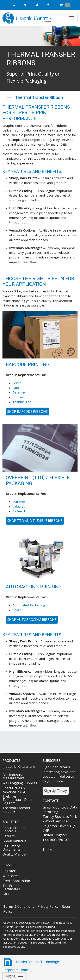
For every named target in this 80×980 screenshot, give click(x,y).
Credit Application (16, 881)
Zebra (17, 383)
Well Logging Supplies (20, 783)
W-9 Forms (11, 876)
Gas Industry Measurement (13, 776)
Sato (16, 388)
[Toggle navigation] (72, 18)
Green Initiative (14, 841)
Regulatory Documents (11, 848)
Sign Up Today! (56, 791)
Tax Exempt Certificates (12, 887)
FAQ (6, 894)
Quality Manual (14, 854)
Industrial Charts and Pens (19, 768)
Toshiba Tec (22, 402)
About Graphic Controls (14, 829)
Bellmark (19, 511)
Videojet (19, 506)
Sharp (17, 610)
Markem (19, 502)
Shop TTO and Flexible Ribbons (35, 521)
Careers (9, 836)
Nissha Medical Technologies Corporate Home (32, 965)
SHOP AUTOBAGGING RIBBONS (32, 620)
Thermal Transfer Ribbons (16, 810)
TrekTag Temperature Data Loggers (17, 800)
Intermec (19, 397)
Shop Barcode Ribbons (27, 412)
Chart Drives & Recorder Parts (14, 790)
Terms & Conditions (19, 906)
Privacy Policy (48, 906)
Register (9, 871)
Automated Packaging (29, 605)
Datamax (19, 392)
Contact (51, 801)
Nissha (51, 927)
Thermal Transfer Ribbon (39, 97)
